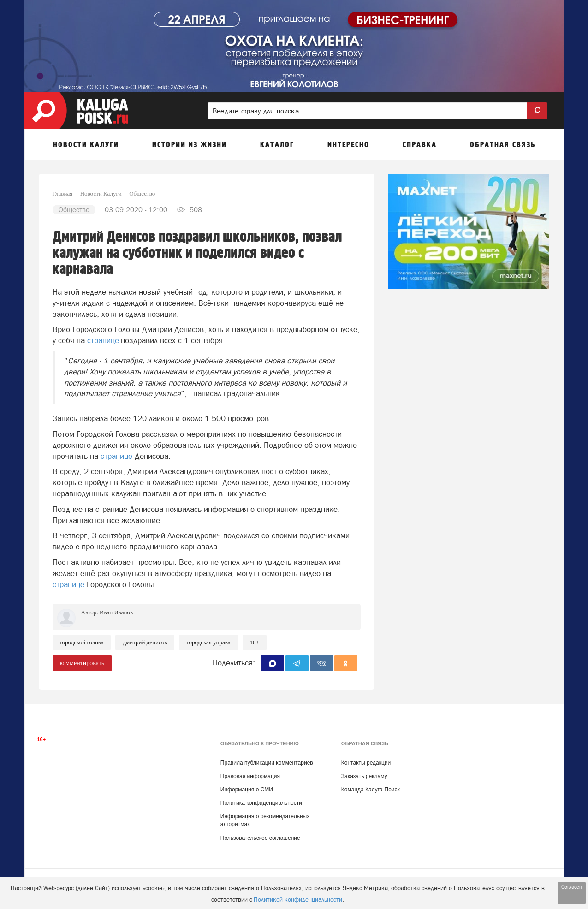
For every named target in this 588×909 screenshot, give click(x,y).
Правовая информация (250, 776)
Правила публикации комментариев (267, 763)
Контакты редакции (366, 763)
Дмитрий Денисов (145, 642)
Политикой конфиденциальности (298, 900)
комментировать (82, 663)
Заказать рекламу (364, 776)
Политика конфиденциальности (261, 803)
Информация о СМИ (247, 790)
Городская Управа (208, 642)
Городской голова (82, 642)
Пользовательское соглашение (260, 838)
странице (103, 340)
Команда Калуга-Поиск (371, 790)
